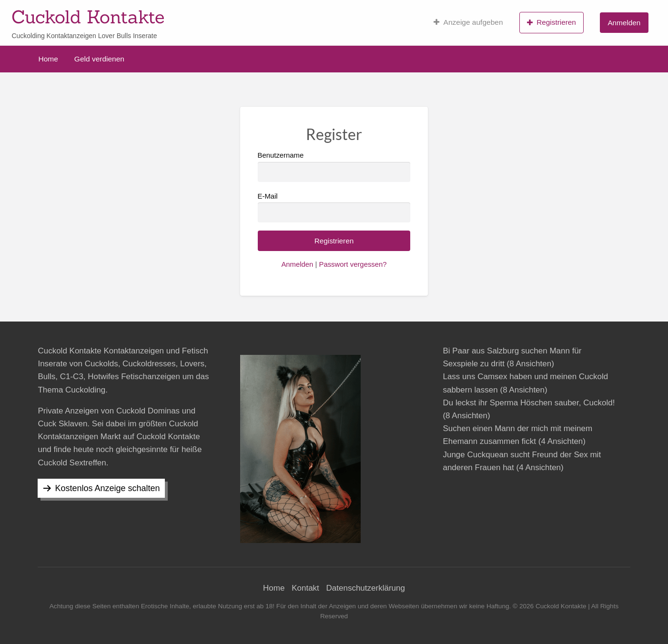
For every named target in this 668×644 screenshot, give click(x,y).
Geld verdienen (99, 59)
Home (48, 59)
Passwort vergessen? (353, 264)
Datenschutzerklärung (366, 588)
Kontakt (305, 588)
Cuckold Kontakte (88, 17)
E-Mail (334, 207)
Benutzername (334, 166)
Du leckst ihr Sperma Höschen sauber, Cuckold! (529, 403)
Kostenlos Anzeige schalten (107, 488)
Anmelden (624, 23)
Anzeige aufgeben (468, 22)
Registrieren (552, 22)
